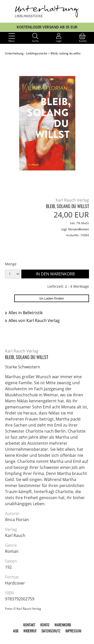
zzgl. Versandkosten (75, 229)
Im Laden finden (52, 298)
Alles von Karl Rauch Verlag (34, 320)
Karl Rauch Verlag (72, 200)
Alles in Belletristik (26, 313)
